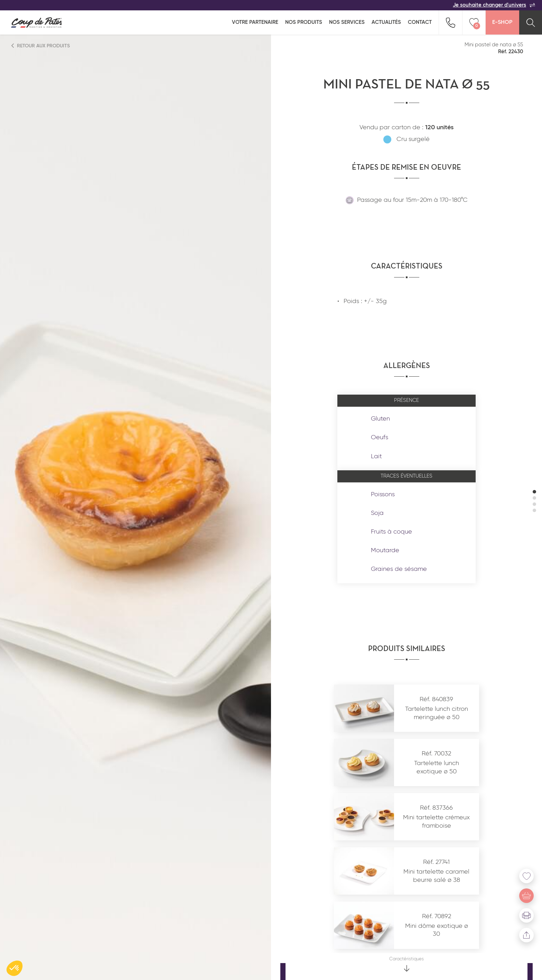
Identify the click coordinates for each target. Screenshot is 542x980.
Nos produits (304, 22)
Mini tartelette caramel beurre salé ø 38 (436, 876)
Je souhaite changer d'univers (494, 5)
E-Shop (502, 22)
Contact (420, 22)
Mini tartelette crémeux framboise (436, 822)
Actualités (386, 22)
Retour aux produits (41, 46)
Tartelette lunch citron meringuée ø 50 (437, 713)
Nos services (347, 22)
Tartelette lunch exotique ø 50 (437, 767)
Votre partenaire (255, 22)
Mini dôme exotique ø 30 (437, 930)
